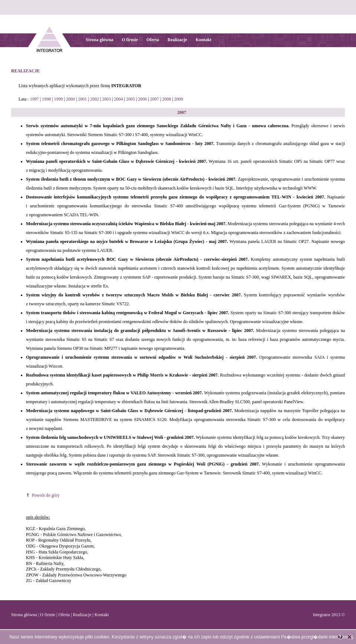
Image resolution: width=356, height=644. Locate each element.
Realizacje (177, 40)
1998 (46, 99)
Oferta (153, 40)
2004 (119, 99)
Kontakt (203, 40)
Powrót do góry (46, 495)
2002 (95, 99)
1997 (34, 99)
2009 (179, 99)
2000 (70, 99)
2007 (155, 99)
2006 (142, 99)
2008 (167, 99)
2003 (106, 99)
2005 (131, 99)
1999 (58, 99)
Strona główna (99, 40)
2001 (82, 99)
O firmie (130, 40)
